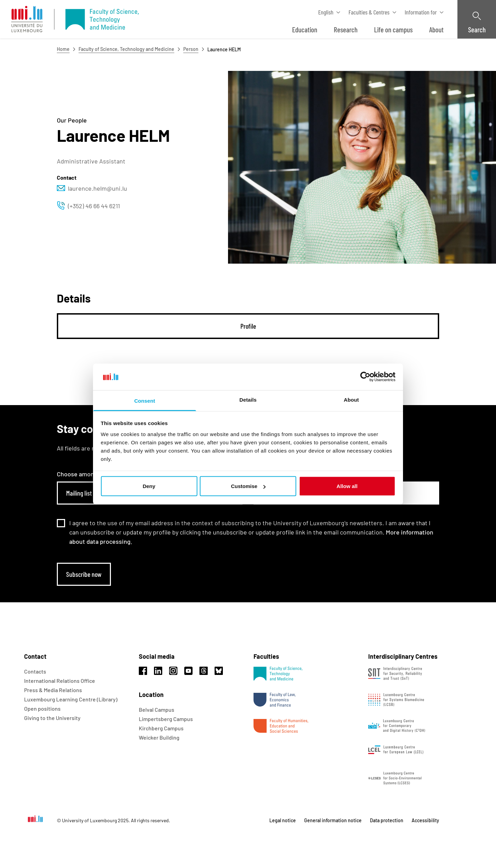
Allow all (347, 486)
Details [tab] (248, 399)
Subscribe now (84, 574)
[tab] (248, 326)
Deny (149, 486)
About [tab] (351, 399)
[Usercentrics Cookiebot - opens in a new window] (365, 377)
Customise (248, 486)
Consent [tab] (145, 400)
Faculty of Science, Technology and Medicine (126, 49)
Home (63, 49)
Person (191, 49)
